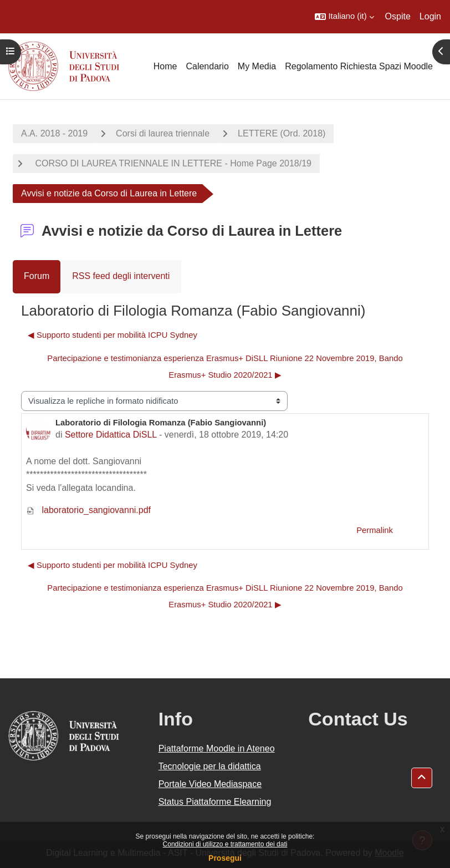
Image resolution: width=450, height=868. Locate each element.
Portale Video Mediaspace (210, 784)
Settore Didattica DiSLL (111, 435)
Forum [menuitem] (37, 276)
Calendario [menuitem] (207, 66)
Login (430, 16)
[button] (344, 17)
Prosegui (225, 858)
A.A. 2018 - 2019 (54, 133)
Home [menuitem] (165, 66)
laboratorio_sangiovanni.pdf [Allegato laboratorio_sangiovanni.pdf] (88, 510)
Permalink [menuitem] (375, 530)
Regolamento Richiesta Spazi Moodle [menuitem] (359, 66)
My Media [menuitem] (257, 66)
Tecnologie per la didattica (210, 766)
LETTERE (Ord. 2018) (282, 133)
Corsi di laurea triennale (163, 133)
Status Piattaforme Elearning (215, 802)
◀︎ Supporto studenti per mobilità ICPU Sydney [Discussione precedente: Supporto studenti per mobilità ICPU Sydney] (113, 335)
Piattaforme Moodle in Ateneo (217, 748)
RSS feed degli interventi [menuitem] (121, 276)
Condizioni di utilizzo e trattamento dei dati (225, 844)
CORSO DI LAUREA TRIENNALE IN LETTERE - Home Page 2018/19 (172, 163)
